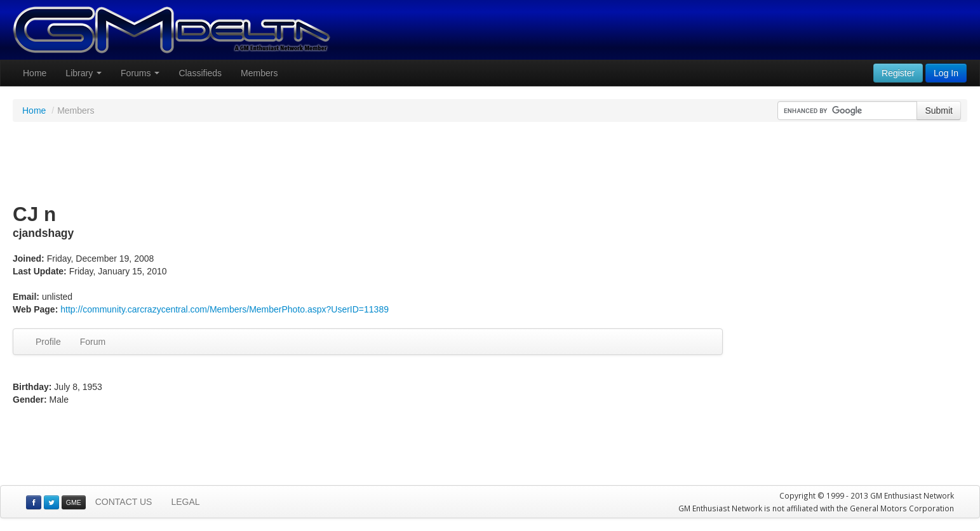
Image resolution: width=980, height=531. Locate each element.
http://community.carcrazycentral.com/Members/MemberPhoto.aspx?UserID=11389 (225, 309)
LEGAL (185, 502)
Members (259, 73)
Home (35, 73)
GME (74, 502)
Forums (140, 73)
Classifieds (200, 73)
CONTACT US (124, 502)
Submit (939, 111)
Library (84, 73)
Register (898, 73)
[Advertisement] (490, 163)
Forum (93, 342)
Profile (48, 342)
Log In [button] (946, 73)
